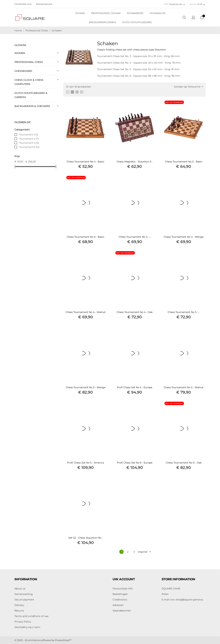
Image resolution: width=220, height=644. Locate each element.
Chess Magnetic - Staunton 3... (135, 162)
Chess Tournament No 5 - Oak (184, 463)
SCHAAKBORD (135, 13)
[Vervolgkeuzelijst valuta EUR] (201, 4)
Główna (20, 45)
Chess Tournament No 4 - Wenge (184, 237)
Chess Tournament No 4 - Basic (85, 162)
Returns (19, 611)
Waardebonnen (122, 611)
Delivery (19, 605)
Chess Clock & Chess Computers (29, 82)
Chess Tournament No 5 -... (184, 312)
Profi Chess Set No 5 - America (86, 463)
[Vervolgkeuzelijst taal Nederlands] (177, 4)
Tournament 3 (29, 135)
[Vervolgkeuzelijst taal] (193, 18)
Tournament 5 (29, 143)
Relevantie (195, 87)
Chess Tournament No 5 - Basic (184, 162)
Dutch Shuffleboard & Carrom (31, 95)
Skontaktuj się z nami (27, 627)
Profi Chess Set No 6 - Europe (135, 463)
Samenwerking (24, 594)
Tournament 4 (29, 139)
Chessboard (23, 71)
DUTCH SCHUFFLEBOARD (137, 22)
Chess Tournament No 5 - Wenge (86, 387)
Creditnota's (120, 600)
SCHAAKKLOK (158, 13)
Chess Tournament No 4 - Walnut (86, 312)
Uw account (124, 579)
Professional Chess (29, 62)
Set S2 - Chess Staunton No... (86, 538)
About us (20, 589)
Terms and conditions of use (31, 616)
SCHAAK (80, 13)
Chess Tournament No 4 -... (135, 237)
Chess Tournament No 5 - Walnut (184, 387)
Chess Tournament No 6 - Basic (85, 237)
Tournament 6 (29, 147)
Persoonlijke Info (123, 589)
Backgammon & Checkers (32, 106)
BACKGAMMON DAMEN (103, 22)
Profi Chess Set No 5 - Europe (135, 387)
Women (20, 53)
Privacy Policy (23, 622)
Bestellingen (120, 594)
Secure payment (24, 600)
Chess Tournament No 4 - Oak (135, 312)
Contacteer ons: (23, 4)
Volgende (144, 552)
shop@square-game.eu (182, 600)
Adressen (118, 605)
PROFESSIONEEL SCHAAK (106, 13)
